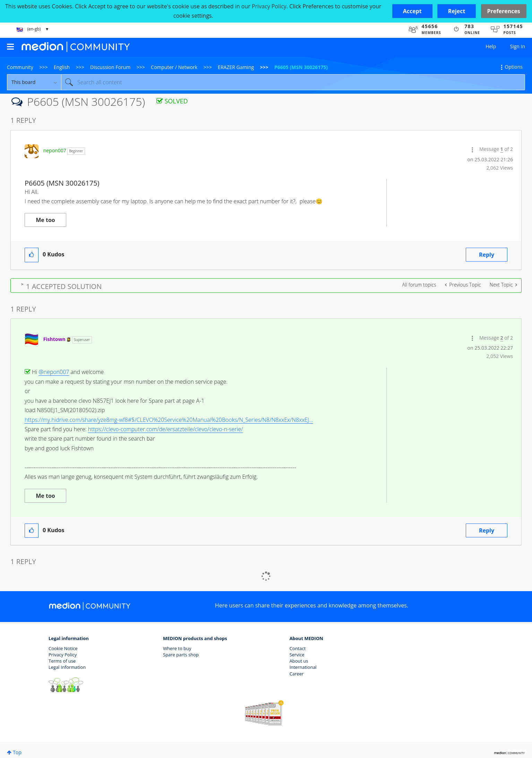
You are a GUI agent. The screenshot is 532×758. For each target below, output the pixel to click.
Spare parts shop (181, 655)
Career (297, 674)
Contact (298, 648)
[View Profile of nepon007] (55, 150)
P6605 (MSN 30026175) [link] (301, 67)
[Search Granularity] (34, 82)
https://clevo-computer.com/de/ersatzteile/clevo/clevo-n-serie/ (166, 429)
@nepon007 (54, 372)
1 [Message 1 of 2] (502, 149)
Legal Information (67, 667)
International (303, 667)
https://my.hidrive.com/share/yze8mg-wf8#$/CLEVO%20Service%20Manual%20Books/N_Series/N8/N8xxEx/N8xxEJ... (169, 420)
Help (491, 46)
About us (299, 661)
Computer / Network (174, 67)
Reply (487, 255)
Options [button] (514, 67)
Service (297, 655)
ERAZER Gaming (236, 67)
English (62, 67)
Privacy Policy (63, 655)
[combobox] (293, 82)
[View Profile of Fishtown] (54, 339)
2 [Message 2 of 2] (502, 338)
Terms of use (62, 661)
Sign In (517, 46)
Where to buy (177, 648)
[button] (412, 11)
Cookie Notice (63, 648)
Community (20, 67)
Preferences (504, 11)
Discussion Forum (110, 67)
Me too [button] (45, 220)
